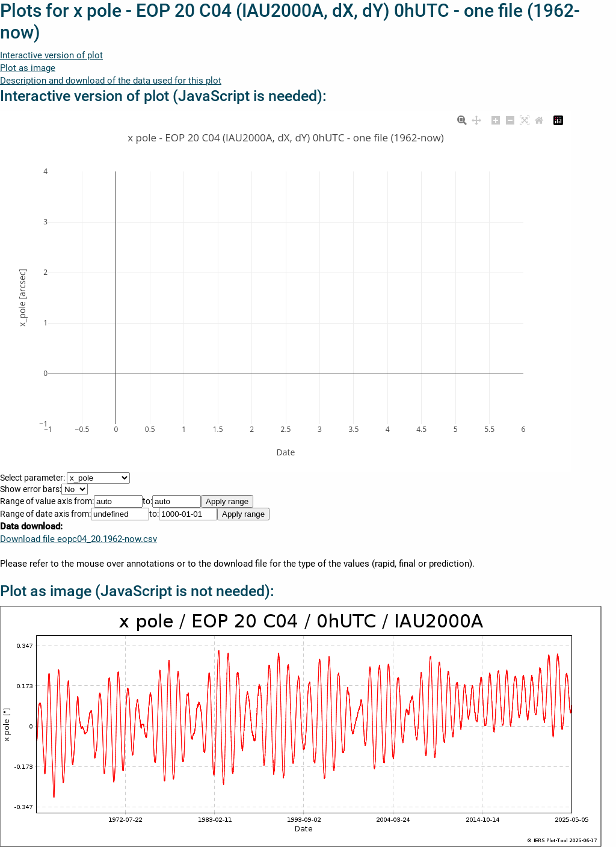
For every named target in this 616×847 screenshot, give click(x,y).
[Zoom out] (510, 119)
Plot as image (28, 68)
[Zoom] (462, 119)
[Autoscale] (525, 119)
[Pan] (476, 119)
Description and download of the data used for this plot (111, 81)
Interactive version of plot (51, 55)
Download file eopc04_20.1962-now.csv (79, 539)
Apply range (227, 501)
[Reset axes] (539, 119)
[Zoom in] (496, 119)
